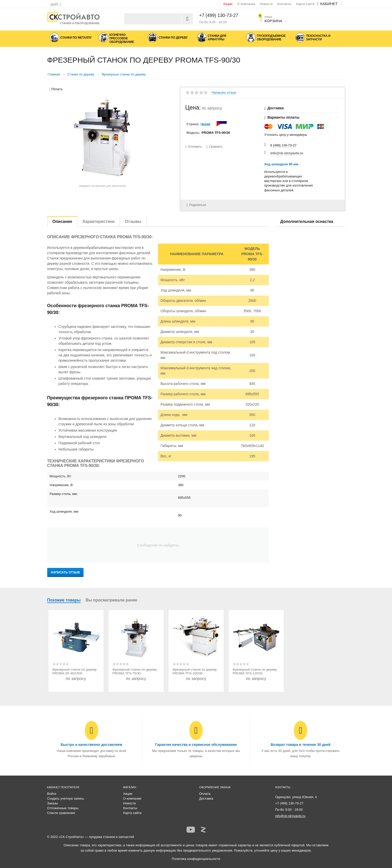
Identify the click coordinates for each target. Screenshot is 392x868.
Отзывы (133, 221)
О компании (246, 4)
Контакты (284, 4)
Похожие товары (64, 600)
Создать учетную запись (66, 798)
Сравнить (216, 147)
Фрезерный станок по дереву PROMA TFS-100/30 (195, 671)
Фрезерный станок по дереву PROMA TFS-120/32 (255, 671)
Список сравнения (61, 813)
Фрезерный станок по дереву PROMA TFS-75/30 (135, 671)
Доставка (206, 798)
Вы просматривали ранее (111, 600)
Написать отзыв (224, 93)
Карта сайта (305, 4)
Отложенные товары (63, 808)
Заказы (53, 803)
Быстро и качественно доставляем (91, 745)
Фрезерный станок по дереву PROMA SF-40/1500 (75, 671)
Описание (62, 221)
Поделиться (195, 205)
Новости (266, 4)
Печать (56, 89)
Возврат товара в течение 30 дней (300, 745)
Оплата (205, 794)
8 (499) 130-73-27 (283, 145)
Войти (52, 794)
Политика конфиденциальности (196, 859)
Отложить (195, 147)
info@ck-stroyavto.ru (287, 153)
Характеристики (99, 221)
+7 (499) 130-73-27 (219, 15)
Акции (228, 4)
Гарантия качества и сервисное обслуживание (196, 745)
